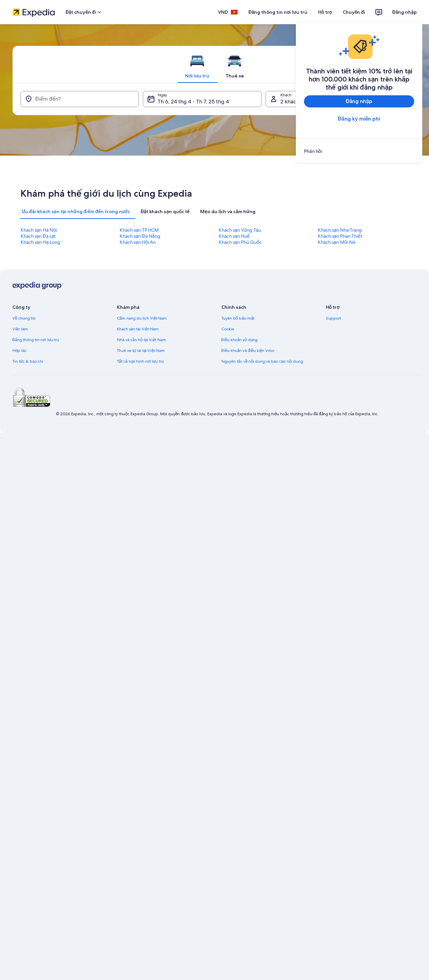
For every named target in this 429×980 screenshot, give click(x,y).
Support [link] (333, 318)
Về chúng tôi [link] (24, 318)
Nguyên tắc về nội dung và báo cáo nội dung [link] (262, 361)
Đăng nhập (404, 12)
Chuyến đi (354, 12)
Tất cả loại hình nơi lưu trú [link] (141, 361)
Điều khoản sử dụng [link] (240, 340)
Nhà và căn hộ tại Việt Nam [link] (142, 340)
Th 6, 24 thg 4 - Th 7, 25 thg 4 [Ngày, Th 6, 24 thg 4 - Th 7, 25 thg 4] (193, 102)
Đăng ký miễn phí (359, 119)
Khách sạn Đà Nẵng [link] (140, 236)
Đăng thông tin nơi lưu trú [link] (36, 340)
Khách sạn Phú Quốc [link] (240, 242)
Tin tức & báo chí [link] (28, 361)
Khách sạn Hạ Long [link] (40, 242)
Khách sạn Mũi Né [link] (337, 242)
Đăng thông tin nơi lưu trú (278, 12)
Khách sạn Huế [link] (234, 236)
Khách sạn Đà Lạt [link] (38, 236)
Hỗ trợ (325, 12)
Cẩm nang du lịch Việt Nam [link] (142, 318)
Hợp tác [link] (20, 351)
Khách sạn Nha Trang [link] (340, 230)
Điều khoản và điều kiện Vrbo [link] (248, 351)
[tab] (197, 64)
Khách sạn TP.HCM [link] (139, 230)
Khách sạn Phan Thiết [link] (340, 236)
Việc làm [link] (20, 329)
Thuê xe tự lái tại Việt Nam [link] (141, 351)
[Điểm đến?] (80, 99)
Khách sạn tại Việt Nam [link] (138, 329)
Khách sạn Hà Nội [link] (39, 230)
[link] (359, 151)
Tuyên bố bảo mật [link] (238, 318)
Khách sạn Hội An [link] (138, 242)
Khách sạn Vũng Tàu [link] (240, 230)
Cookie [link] (228, 329)
